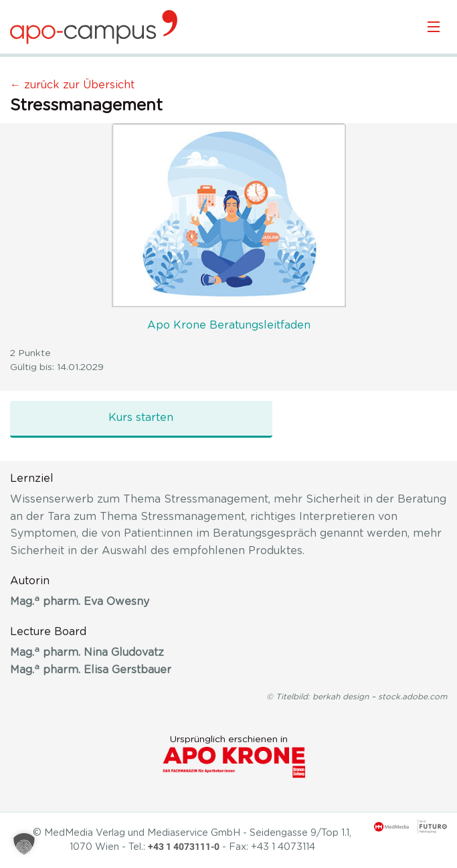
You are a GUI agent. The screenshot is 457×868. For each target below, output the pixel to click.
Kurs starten (141, 418)
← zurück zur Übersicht (72, 85)
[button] (24, 844)
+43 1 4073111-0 (184, 847)
